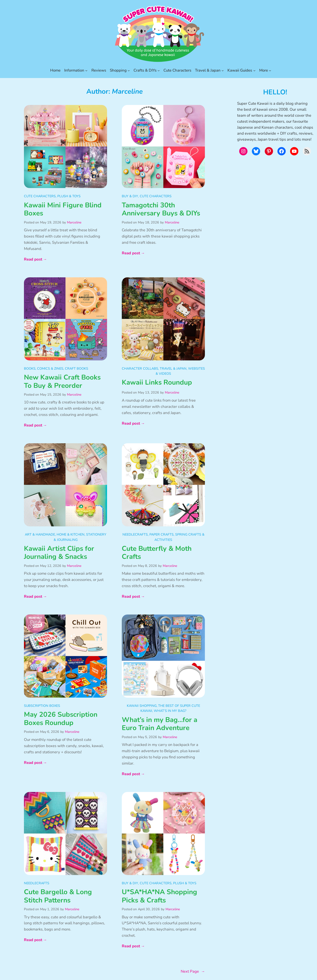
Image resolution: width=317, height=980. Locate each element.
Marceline (74, 222)
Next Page (193, 971)
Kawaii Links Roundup (157, 383)
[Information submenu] (86, 70)
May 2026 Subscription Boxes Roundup (61, 719)
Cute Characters (40, 196)
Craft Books (77, 368)
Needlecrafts (135, 534)
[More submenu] (270, 70)
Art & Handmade (40, 534)
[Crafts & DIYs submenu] (159, 70)
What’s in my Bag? (170, 711)
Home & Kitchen (71, 534)
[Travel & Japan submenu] (223, 70)
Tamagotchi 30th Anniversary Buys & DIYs (161, 209)
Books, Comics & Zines (44, 368)
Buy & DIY (130, 196)
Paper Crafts (161, 534)
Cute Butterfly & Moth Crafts (157, 553)
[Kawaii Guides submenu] (254, 70)
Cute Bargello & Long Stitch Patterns (58, 896)
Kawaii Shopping (142, 706)
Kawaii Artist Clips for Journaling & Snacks (59, 553)
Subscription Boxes (42, 706)
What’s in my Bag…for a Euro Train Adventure (160, 724)
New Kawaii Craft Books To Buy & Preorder (62, 381)
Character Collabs (140, 368)
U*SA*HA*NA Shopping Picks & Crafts (159, 896)
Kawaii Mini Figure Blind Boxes (63, 209)
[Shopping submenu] (129, 70)
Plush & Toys (69, 196)
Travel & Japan (173, 368)
